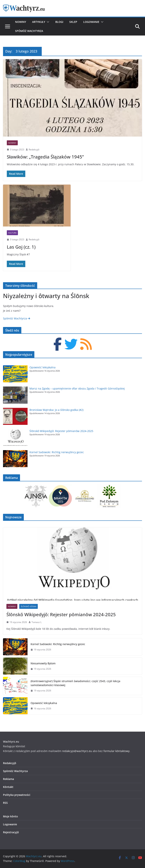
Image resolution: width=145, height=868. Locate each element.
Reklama (8, 779)
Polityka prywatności (17, 795)
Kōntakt (8, 787)
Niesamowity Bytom (43, 663)
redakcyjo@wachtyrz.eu (77, 751)
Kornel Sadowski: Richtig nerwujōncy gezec (57, 452)
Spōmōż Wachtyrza (29, 31)
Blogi (59, 22)
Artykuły (39, 22)
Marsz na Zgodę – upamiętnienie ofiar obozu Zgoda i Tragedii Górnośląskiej (77, 388)
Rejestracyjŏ (11, 832)
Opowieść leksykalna (42, 367)
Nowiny (21, 22)
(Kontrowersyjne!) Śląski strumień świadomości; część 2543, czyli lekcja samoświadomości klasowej (75, 683)
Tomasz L (37, 622)
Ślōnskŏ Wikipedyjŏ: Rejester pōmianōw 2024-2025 (61, 431)
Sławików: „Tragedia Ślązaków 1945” (45, 157)
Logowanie (91, 22)
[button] (47, 22)
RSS (5, 803)
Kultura (12, 233)
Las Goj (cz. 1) (21, 247)
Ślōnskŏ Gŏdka (29, 606)
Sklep (73, 22)
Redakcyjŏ (34, 150)
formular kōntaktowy (116, 751)
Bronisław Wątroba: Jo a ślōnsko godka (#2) (56, 410)
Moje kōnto (10, 816)
